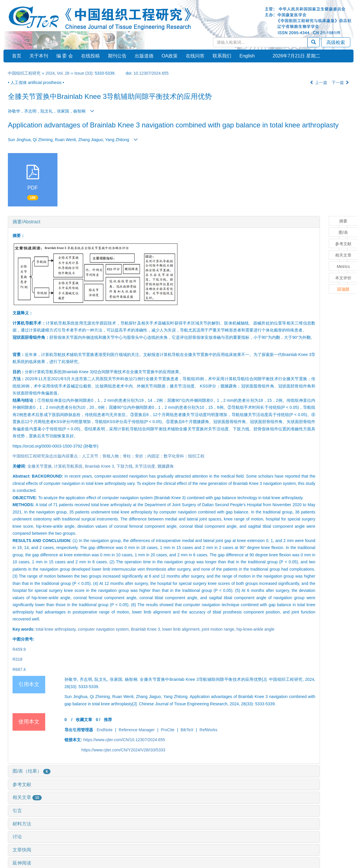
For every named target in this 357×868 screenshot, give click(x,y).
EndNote (104, 730)
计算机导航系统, (69, 466)
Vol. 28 (63, 73)
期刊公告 (117, 56)
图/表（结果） (32, 771)
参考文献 (22, 784)
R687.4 (19, 669)
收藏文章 (84, 720)
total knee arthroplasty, (57, 629)
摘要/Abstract (26, 222)
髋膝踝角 (166, 466)
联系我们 (222, 56)
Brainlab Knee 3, (100, 466)
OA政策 (170, 56)
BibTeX (187, 730)
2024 (50, 73)
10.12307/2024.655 (151, 73)
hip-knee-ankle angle (256, 629)
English (247, 56)
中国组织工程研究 (24, 73)
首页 (17, 56)
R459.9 (19, 649)
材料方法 (22, 824)
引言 (17, 811)
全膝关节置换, (41, 466)
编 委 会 (65, 56)
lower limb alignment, (182, 629)
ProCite (168, 730)
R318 (17, 659)
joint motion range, (219, 629)
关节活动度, (146, 466)
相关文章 (27, 797)
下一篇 (340, 83)
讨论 (17, 837)
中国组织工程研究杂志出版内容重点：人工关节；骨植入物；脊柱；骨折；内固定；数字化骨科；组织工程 (108, 456)
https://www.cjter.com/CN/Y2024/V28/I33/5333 (123, 750)
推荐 (108, 720)
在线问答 (195, 56)
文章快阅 (22, 850)
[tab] (164, 222)
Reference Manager (137, 730)
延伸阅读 (22, 863)
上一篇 (318, 83)
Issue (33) (83, 73)
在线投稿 (90, 56)
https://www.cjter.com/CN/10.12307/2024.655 (124, 740)
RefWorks (208, 730)
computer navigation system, (104, 629)
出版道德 (144, 56)
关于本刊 (39, 56)
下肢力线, (126, 466)
